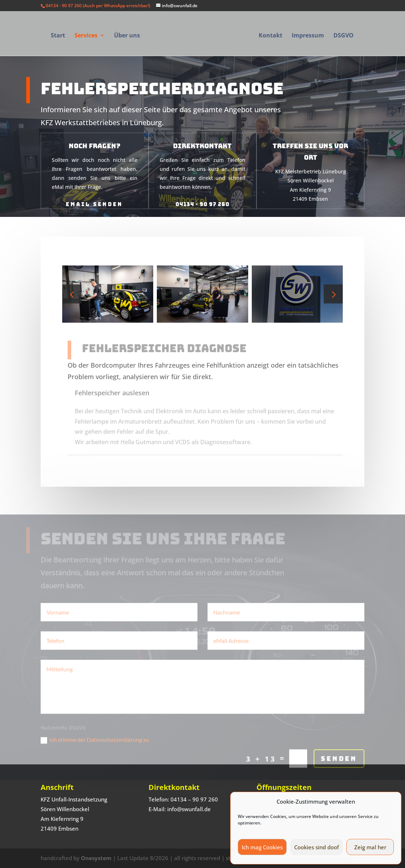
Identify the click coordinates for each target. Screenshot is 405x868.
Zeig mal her (370, 847)
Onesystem (96, 858)
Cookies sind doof (317, 847)
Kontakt (270, 36)
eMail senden (94, 197)
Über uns (127, 36)
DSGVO (343, 36)
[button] (333, 294)
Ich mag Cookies (262, 847)
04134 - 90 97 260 (202, 197)
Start (58, 36)
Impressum (308, 36)
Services (86, 36)
